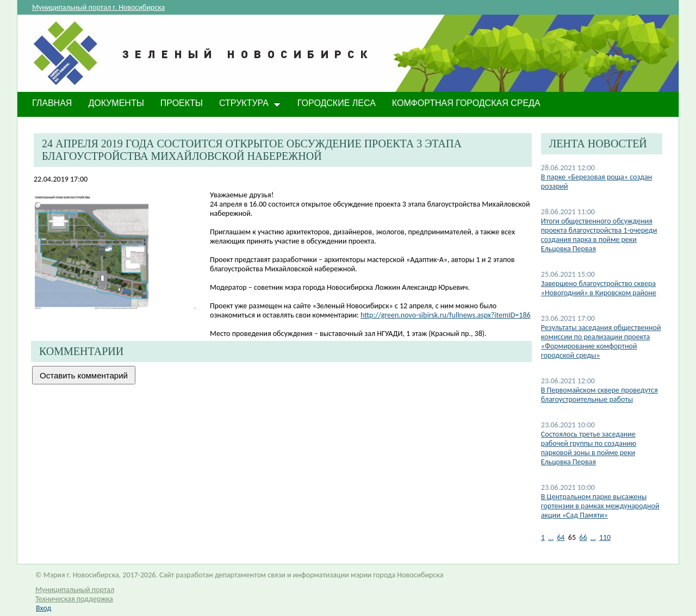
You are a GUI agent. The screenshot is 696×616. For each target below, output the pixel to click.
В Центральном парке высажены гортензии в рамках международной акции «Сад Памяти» (600, 506)
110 (605, 537)
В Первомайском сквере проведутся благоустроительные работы (599, 395)
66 (583, 537)
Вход (43, 608)
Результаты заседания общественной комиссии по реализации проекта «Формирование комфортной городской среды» (601, 341)
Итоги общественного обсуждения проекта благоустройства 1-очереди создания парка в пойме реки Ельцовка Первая (599, 235)
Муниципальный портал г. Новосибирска (98, 7)
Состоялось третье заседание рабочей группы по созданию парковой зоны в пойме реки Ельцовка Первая (589, 448)
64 (561, 537)
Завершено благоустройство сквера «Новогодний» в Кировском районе (599, 288)
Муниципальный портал (75, 590)
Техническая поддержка (74, 599)
